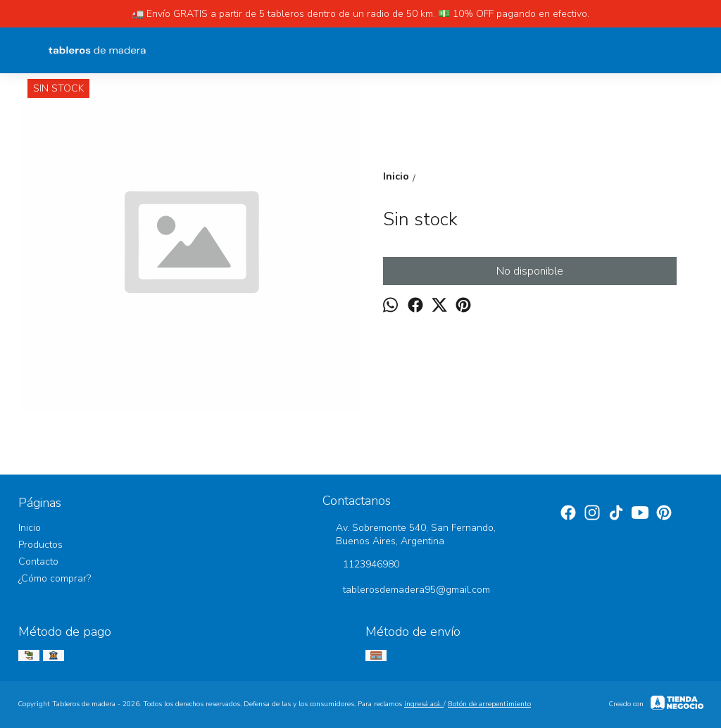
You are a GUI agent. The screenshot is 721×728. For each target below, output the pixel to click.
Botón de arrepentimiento (489, 704)
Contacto (38, 561)
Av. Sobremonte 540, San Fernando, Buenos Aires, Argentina (409, 534)
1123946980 (361, 565)
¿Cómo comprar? (55, 578)
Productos (40, 545)
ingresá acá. (424, 704)
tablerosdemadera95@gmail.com (406, 591)
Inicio (30, 528)
